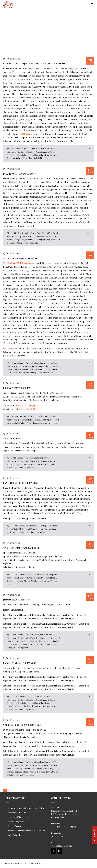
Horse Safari (35, 152)
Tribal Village (28, 158)
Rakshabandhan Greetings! (17, 706)
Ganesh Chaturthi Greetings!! (20, 483)
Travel (56, 420)
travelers (21, 373)
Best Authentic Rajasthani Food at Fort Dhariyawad (34, 64)
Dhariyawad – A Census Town (20, 174)
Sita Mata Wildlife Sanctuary (20, 258)
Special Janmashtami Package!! (21, 548)
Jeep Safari (23, 155)
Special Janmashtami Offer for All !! (21, 581)
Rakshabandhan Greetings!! (19, 663)
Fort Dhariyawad (48, 148)
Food (38, 148)
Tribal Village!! (12, 438)
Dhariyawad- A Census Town (30, 233)
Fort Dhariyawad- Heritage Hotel (24, 416)
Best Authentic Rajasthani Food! (23, 148)
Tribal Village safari (42, 158)
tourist (54, 370)
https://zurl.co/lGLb (26, 409)
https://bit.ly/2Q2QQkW (27, 406)
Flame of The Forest (50, 233)
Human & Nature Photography (36, 366)
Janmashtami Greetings (33, 641)
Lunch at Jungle (34, 155)
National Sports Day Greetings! (22, 725)
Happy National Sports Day (41, 765)
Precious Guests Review (17, 388)
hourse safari (42, 237)
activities (14, 233)
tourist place (16, 158)
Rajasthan (45, 155)
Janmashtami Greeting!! (17, 600)
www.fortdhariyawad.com (61, 846)
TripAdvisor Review (51, 423)
